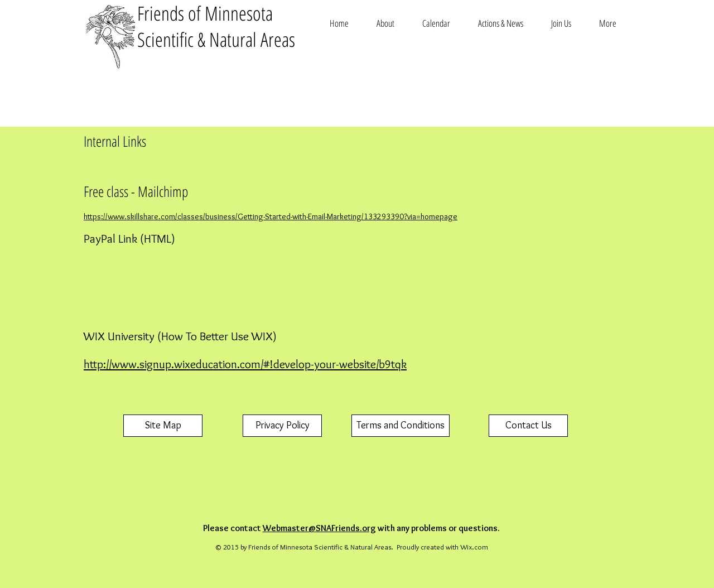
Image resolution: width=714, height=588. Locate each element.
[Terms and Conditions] (401, 426)
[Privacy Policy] (282, 426)
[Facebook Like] (595, 103)
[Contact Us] (528, 426)
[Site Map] (163, 426)
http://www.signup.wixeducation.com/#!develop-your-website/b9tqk (245, 364)
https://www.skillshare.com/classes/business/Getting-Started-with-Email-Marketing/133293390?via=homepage (271, 216)
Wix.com (474, 547)
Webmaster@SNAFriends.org (319, 528)
